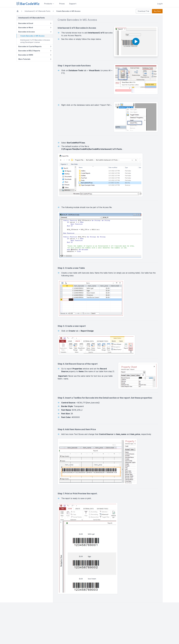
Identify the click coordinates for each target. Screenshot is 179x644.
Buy (157, 11)
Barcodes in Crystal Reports (35, 46)
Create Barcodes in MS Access (32, 36)
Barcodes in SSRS (35, 55)
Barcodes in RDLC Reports (35, 51)
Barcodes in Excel (35, 23)
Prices (62, 4)
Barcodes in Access (35, 32)
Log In (160, 4)
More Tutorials (35, 59)
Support (73, 4)
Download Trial (143, 11)
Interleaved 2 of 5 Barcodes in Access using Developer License (35, 41)
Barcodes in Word (35, 28)
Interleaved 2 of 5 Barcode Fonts (38, 11)
